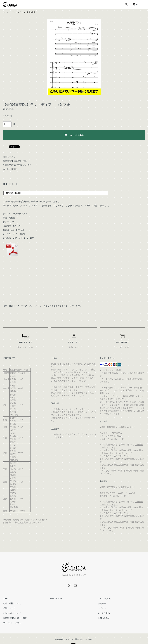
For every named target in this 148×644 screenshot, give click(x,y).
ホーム (5, 12)
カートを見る (104, 613)
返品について (9, 157)
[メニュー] (144, 4)
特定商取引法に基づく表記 (15, 161)
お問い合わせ (104, 618)
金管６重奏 (31, 12)
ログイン (102, 608)
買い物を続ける (10, 169)
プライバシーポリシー (13, 623)
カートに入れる (74, 135)
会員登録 (102, 603)
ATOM (59, 599)
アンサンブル (17, 12)
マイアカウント (105, 599)
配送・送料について (12, 603)
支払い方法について (12, 613)
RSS (52, 599)
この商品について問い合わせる (17, 165)
